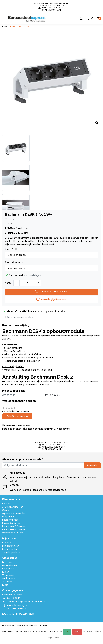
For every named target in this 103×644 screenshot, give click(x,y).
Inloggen (7, 543)
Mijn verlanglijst (10, 549)
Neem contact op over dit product (47, 311)
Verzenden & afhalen (13, 533)
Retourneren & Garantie (14, 526)
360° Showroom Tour (13, 507)
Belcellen (7, 562)
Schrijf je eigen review (13, 219)
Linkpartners (8, 517)
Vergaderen (8, 575)
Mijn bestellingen (11, 546)
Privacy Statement (11, 523)
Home (4, 27)
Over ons (7, 510)
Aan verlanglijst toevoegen (52, 299)
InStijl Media (43, 626)
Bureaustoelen (10, 565)
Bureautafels (9, 569)
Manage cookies (52, 638)
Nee (77, 632)
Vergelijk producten (12, 552)
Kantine (6, 585)
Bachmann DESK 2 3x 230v (19, 27)
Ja (67, 632)
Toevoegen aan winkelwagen (52, 292)
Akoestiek (7, 582)
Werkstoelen (9, 578)
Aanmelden (92, 465)
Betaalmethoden (10, 520)
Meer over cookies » (92, 631)
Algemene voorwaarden (14, 513)
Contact (6, 504)
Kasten (6, 572)
